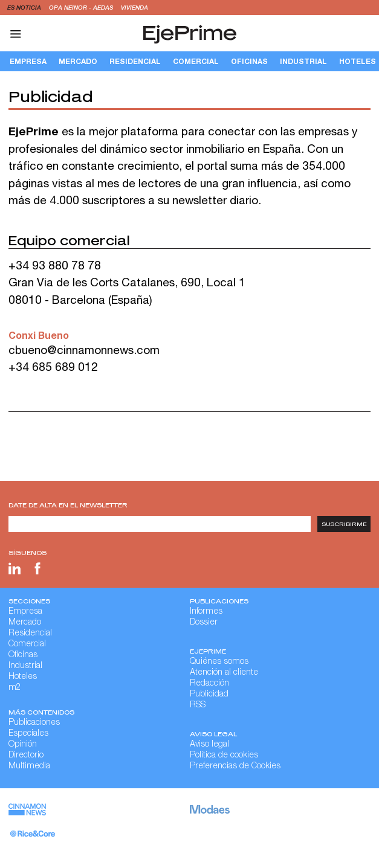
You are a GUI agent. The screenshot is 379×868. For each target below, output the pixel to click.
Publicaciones (34, 723)
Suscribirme (344, 524)
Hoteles (23, 677)
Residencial (135, 61)
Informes (206, 612)
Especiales (28, 734)
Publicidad (209, 695)
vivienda (134, 7)
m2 (15, 688)
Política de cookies (224, 756)
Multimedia (29, 767)
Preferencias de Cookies (235, 767)
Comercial (196, 61)
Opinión (23, 745)
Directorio (26, 756)
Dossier (204, 623)
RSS (198, 706)
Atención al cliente (224, 673)
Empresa (28, 61)
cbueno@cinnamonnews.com (84, 350)
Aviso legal (209, 745)
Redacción (209, 684)
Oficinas (249, 61)
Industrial (303, 61)
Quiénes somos (219, 662)
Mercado (78, 61)
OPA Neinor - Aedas (82, 7)
